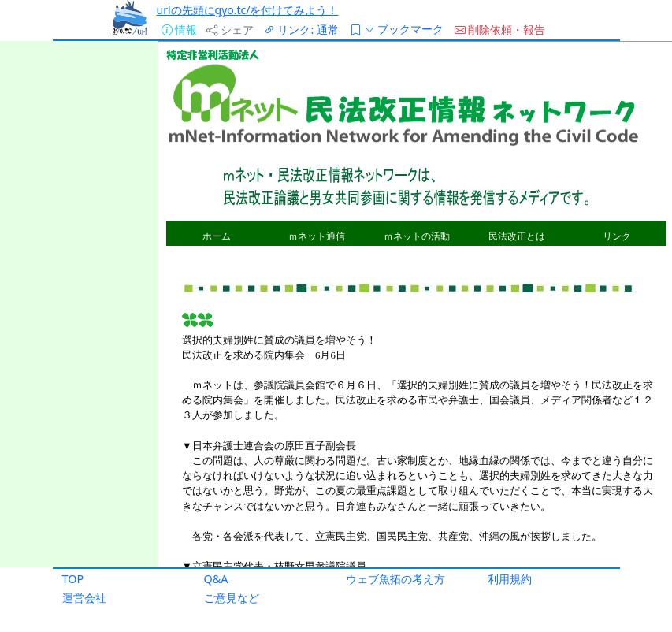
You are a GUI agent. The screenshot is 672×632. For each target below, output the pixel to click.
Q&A (216, 579)
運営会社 (84, 598)
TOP (73, 579)
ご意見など (232, 598)
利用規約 (510, 579)
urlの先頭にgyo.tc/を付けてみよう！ (248, 10)
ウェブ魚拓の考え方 (395, 579)
